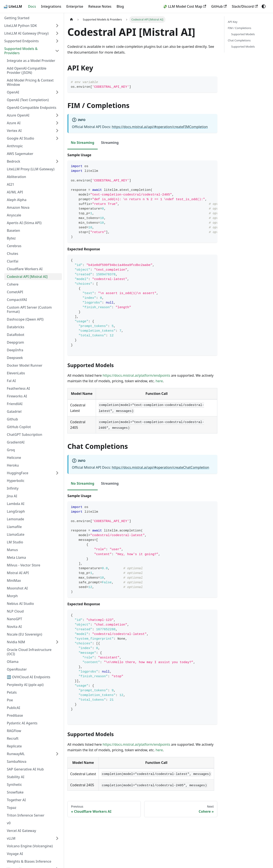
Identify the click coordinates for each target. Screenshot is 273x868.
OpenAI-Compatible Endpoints (32, 108)
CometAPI (15, 292)
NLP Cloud (15, 611)
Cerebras (14, 246)
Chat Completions (239, 40)
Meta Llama (16, 557)
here (159, 381)
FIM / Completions (240, 28)
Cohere (13, 284)
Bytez (11, 238)
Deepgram (15, 342)
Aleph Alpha (17, 200)
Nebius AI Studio (20, 604)
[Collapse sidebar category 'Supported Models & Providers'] (57, 51)
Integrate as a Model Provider (31, 61)
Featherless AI (18, 388)
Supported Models (243, 34)
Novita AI (14, 627)
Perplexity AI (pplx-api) (25, 685)
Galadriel (14, 411)
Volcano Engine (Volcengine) (30, 846)
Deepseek (15, 358)
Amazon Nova (18, 207)
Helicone (14, 458)
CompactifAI (17, 300)
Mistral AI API (18, 573)
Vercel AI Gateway (21, 831)
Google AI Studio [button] (20, 138)
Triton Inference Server (26, 815)
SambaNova (17, 762)
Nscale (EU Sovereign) (25, 634)
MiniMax (14, 581)
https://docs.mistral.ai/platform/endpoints (136, 375)
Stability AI (16, 777)
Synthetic (14, 785)
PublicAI (13, 708)
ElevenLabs (16, 373)
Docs (32, 6)
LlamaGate (16, 534)
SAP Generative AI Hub (25, 769)
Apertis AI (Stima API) (24, 223)
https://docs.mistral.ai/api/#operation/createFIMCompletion (160, 127)
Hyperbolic (16, 481)
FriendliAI (15, 404)
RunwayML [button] (16, 754)
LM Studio (15, 542)
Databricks (16, 327)
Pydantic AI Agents (22, 723)
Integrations (51, 6)
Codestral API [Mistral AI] (27, 277)
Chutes (12, 254)
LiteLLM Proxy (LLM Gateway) (31, 169)
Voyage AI (15, 854)
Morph (12, 596)
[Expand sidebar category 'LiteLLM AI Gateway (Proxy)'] (57, 33)
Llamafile (14, 527)
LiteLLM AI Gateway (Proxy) (26, 33)
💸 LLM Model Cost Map (184, 6)
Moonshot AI (17, 588)
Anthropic (15, 146)
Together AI (16, 800)
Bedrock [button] (14, 161)
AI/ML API (15, 192)
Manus (12, 550)
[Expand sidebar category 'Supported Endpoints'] (57, 41)
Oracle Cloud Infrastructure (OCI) (29, 652)
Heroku (13, 465)
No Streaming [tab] (83, 143)
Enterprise (75, 6)
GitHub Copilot (19, 427)
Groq (11, 450)
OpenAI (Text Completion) (28, 100)
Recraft (13, 738)
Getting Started (17, 18)
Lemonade (15, 519)
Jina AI (12, 496)
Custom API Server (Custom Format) (29, 309)
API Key (233, 22)
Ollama (13, 662)
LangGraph (16, 511)
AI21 (10, 184)
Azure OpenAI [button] (18, 115)
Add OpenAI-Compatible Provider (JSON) (27, 70)
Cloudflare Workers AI (25, 269)
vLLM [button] (11, 838)
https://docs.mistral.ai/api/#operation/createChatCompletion (160, 467)
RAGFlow (14, 731)
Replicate (14, 746)
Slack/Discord (245, 6)
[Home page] (71, 20)
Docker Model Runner (25, 365)
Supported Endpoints (21, 41)
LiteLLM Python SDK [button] (21, 26)
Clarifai (13, 261)
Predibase (15, 715)
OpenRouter (17, 669)
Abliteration (16, 177)
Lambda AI (16, 504)
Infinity (13, 488)
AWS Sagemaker (20, 154)
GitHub (219, 6)
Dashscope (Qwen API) (25, 319)
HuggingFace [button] (18, 473)
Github (12, 419)
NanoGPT (15, 619)
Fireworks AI (17, 396)
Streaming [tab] (110, 143)
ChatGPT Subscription (25, 435)
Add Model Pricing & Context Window (30, 82)
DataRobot (16, 335)
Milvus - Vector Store (24, 565)
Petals (12, 692)
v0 (9, 823)
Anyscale (14, 215)
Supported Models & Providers (21, 51)
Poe (10, 700)
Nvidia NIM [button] (16, 642)
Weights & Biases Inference (29, 861)
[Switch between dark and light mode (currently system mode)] (264, 6)
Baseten (13, 230)
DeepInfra (15, 350)
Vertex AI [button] (14, 131)
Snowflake (15, 792)
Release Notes (100, 6)
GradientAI (16, 442)
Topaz (12, 808)
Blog (120, 6)
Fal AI (11, 381)
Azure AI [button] (14, 123)
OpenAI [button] (13, 92)
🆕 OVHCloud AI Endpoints (29, 677)
